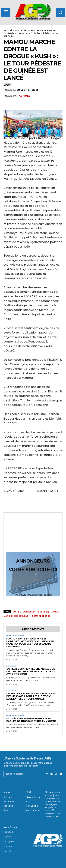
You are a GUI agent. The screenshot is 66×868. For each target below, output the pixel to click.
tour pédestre (41, 616)
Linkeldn (8, 851)
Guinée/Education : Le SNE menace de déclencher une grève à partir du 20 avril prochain (31, 671)
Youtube (8, 846)
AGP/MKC (25, 96)
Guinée (17, 612)
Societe (11, 666)
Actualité (20, 30)
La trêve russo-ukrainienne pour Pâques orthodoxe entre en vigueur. (32, 720)
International (15, 636)
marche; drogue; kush (17, 616)
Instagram (9, 841)
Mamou (55, 612)
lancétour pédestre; (36, 612)
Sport (32, 30)
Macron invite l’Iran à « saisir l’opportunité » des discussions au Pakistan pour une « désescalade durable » (30, 643)
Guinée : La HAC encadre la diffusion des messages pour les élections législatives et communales (31, 696)
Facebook (9, 832)
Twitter (8, 837)
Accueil (8, 30)
